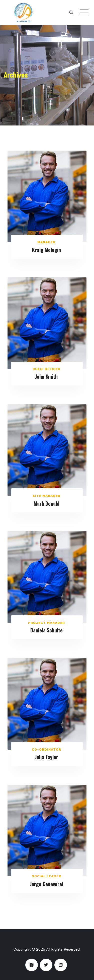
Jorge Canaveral (46, 884)
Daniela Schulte (46, 630)
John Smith (46, 376)
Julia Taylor (46, 757)
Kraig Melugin (46, 250)
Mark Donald (46, 503)
